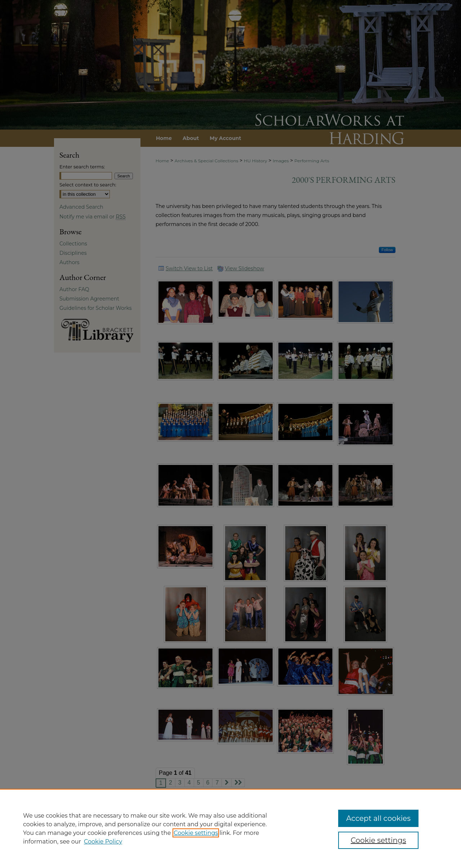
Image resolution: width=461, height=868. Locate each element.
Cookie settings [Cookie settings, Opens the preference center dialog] (379, 840)
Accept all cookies (378, 818)
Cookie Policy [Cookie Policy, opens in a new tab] (103, 842)
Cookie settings (196, 833)
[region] (230, 828)
